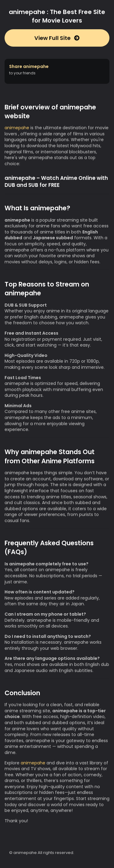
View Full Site (57, 38)
